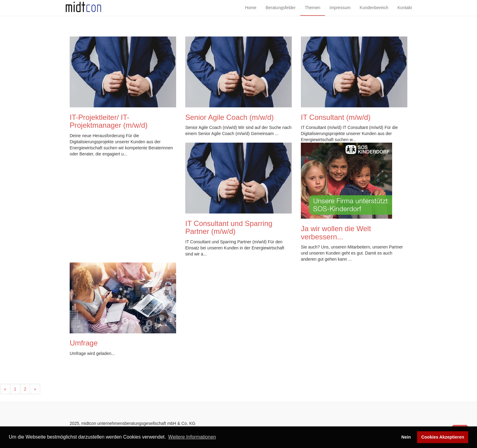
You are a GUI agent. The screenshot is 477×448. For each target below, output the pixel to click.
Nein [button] (406, 437)
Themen (313, 12)
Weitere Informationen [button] (192, 437)
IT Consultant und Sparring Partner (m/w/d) (229, 227)
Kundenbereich (374, 12)
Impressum (340, 12)
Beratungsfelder (281, 12)
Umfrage (84, 343)
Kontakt (405, 12)
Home (251, 12)
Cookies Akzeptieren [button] (443, 437)
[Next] (35, 389)
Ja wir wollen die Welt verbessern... (336, 233)
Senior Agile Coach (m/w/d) (230, 117)
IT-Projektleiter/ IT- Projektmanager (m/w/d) (109, 121)
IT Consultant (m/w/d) (336, 117)
